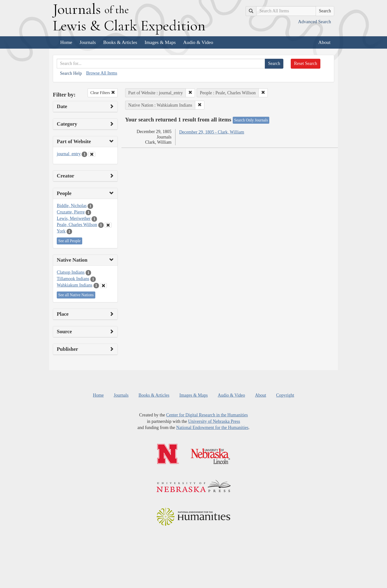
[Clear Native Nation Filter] (103, 286)
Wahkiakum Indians (75, 285)
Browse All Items (102, 73)
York (61, 231)
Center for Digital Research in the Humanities (207, 415)
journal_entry (69, 154)
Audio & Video (198, 42)
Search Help (71, 73)
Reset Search (305, 63)
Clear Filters (103, 93)
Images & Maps (160, 42)
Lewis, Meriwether (74, 218)
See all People (69, 241)
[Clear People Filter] (108, 225)
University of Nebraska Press (214, 421)
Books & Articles (120, 42)
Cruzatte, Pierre (71, 212)
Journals (88, 42)
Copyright (285, 395)
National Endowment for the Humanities (212, 428)
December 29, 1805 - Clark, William (212, 132)
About (324, 42)
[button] (190, 93)
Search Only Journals (251, 120)
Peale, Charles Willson (77, 225)
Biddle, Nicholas (72, 206)
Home (66, 42)
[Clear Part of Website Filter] (92, 154)
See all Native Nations (76, 295)
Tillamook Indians (73, 279)
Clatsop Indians (71, 272)
